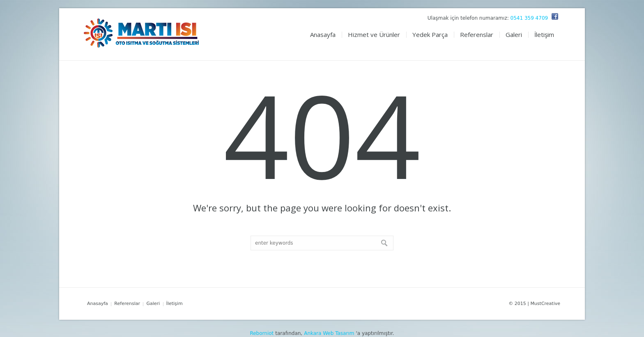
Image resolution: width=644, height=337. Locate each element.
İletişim (175, 304)
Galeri (153, 304)
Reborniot (262, 333)
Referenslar (127, 304)
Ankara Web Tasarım (329, 333)
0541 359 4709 (529, 18)
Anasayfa (98, 304)
